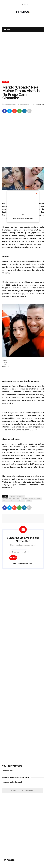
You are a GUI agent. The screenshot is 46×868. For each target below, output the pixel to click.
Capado (12, 496)
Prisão (6, 82)
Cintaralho (21, 496)
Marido (6, 501)
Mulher (13, 501)
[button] (23, 331)
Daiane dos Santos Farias (11, 499)
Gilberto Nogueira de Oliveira (31, 499)
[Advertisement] (23, 58)
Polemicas (21, 501)
